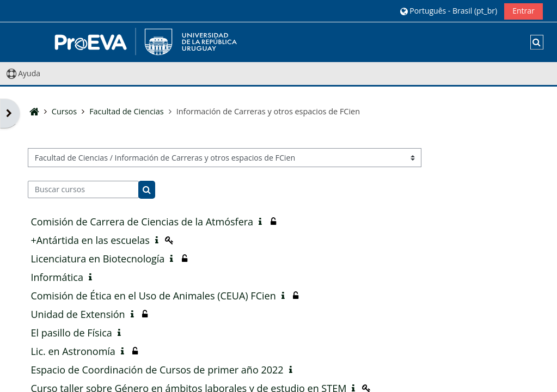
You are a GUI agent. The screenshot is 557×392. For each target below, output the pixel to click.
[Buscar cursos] (83, 189)
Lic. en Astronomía (73, 351)
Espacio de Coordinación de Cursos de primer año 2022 (157, 370)
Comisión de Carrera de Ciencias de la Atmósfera (142, 222)
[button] (448, 11)
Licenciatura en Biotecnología (97, 259)
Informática (57, 277)
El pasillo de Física (71, 333)
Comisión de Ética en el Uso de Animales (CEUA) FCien (153, 296)
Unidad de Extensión (78, 314)
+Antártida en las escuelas (90, 240)
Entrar (524, 11)
